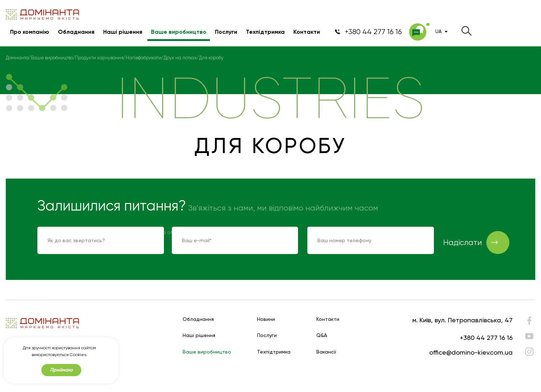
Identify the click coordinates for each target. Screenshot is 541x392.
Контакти (307, 32)
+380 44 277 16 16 (486, 338)
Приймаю (61, 370)
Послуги (226, 32)
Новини (266, 319)
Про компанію (30, 32)
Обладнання (76, 32)
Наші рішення (123, 32)
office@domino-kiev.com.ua (471, 352)
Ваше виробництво (179, 32)
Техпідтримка (265, 32)
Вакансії (326, 352)
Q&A (322, 335)
